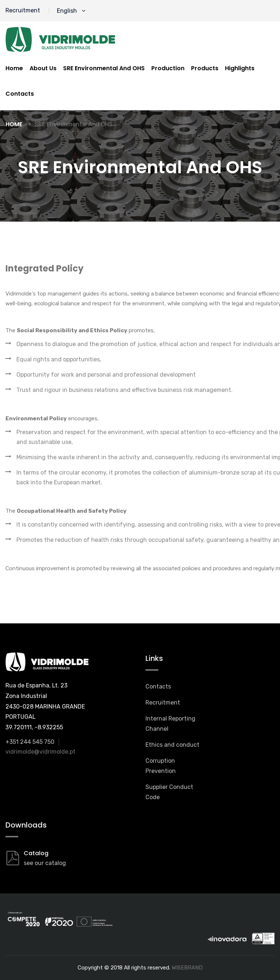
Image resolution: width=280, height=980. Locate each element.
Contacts (20, 94)
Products (205, 68)
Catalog (36, 853)
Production (168, 68)
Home (14, 68)
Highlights (240, 68)
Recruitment (23, 10)
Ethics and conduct (172, 745)
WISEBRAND (187, 968)
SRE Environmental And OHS (104, 68)
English (71, 11)
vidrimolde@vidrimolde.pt (40, 752)
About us (43, 68)
